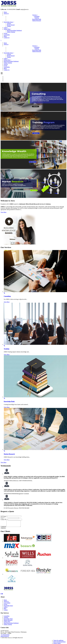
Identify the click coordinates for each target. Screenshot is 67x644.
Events (6, 33)
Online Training (11, 32)
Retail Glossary (11, 25)
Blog (5, 610)
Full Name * (4, 516)
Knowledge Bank (37, 19)
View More (3, 212)
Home (5, 12)
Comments (3, 528)
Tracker (9, 26)
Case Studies (7, 604)
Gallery (6, 28)
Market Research (37, 21)
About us (6, 44)
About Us (6, 13)
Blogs (5, 36)
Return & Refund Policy (60, 643)
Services (35, 15)
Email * (3, 518)
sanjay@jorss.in (5, 637)
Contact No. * (4, 520)
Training (37, 18)
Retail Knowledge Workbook (14, 30)
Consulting (37, 16)
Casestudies (7, 35)
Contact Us (7, 38)
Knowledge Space (9, 22)
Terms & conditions (58, 642)
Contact (6, 611)
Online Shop (8, 29)
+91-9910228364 (5, 636)
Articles (9, 23)
